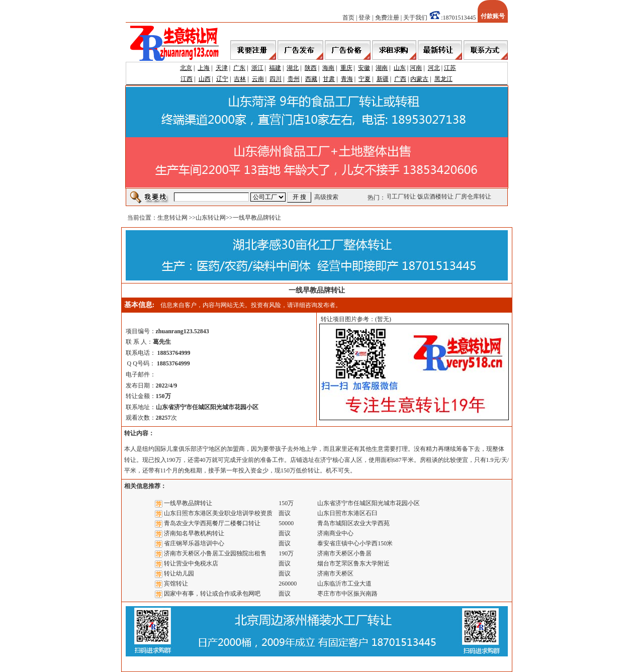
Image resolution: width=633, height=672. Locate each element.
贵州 (294, 79)
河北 (434, 68)
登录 (365, 18)
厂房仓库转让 (474, 197)
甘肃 (329, 79)
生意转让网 (172, 218)
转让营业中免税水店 (191, 563)
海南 (328, 68)
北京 (186, 68)
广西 (400, 79)
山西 (205, 79)
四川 (276, 79)
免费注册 (387, 18)
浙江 (257, 68)
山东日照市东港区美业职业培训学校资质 (218, 513)
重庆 (346, 68)
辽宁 (222, 79)
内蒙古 (419, 79)
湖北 (293, 68)
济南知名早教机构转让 (194, 533)
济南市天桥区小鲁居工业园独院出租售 (215, 553)
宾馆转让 (176, 584)
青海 (347, 79)
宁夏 (365, 79)
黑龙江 (443, 79)
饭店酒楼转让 (436, 197)
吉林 (240, 79)
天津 (222, 68)
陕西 (311, 68)
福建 (275, 68)
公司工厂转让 (398, 197)
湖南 (382, 68)
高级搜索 (326, 197)
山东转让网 (211, 218)
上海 (204, 68)
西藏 (311, 79)
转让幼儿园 (179, 573)
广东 (239, 68)
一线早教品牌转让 (188, 503)
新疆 (383, 79)
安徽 (364, 68)
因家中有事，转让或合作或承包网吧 (212, 594)
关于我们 (415, 18)
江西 (187, 79)
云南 (258, 79)
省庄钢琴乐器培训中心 (194, 543)
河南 (416, 68)
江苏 (450, 68)
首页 (348, 18)
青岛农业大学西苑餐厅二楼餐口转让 (212, 523)
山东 (400, 68)
